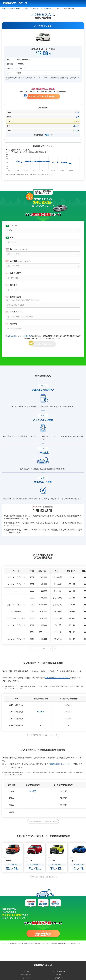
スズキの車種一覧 (46, 8)
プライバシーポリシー (58, 972)
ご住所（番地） (43, 298)
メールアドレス (16, 312)
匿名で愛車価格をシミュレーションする (43, 735)
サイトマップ (27, 978)
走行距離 (20, 261)
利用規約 (58, 975)
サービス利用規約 (26, 336)
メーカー (13, 226)
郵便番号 (14, 285)
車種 (12, 237)
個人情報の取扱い (12, 336)
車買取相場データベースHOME (11, 8)
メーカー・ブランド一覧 (31, 8)
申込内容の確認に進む (43, 344)
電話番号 (14, 324)
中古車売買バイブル (59, 978)
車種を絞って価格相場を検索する (43, 877)
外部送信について (26, 975)
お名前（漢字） (16, 273)
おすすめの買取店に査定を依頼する (43, 96)
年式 (19, 249)
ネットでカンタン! (43, 934)
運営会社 (27, 972)
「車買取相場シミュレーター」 (57, 678)
